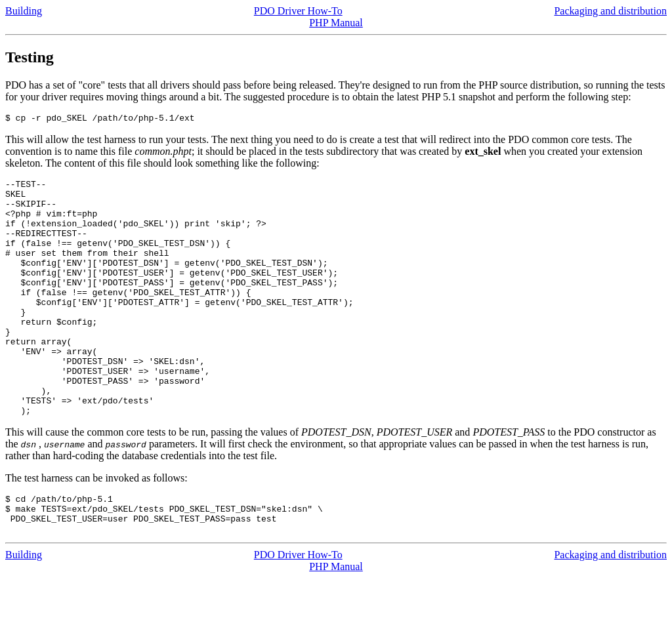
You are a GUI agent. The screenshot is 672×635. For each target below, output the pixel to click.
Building (24, 11)
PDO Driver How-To (298, 11)
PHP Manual (336, 23)
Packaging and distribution (610, 11)
